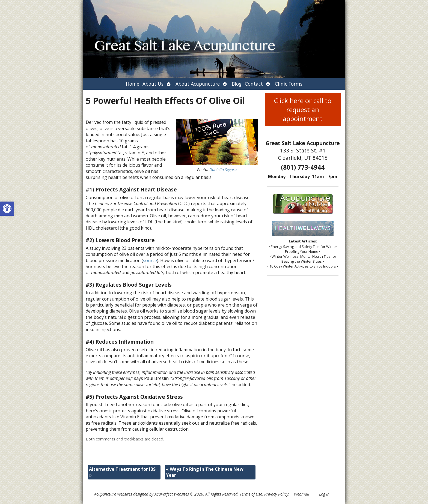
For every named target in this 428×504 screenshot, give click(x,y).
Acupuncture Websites (113, 494)
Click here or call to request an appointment (303, 109)
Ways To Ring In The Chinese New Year (205, 472)
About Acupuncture (198, 84)
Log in (324, 494)
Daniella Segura (223, 169)
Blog (237, 84)
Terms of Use (251, 494)
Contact (254, 84)
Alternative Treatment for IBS (122, 472)
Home (133, 84)
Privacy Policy (276, 494)
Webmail (302, 494)
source (150, 260)
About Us (153, 84)
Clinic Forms (289, 84)
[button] (7, 209)
